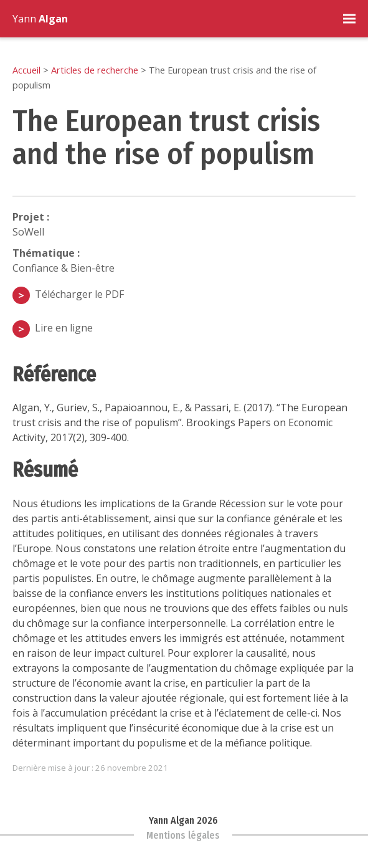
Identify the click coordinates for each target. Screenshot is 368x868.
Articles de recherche (95, 70)
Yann (40, 19)
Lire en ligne (64, 328)
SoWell (28, 232)
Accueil (26, 70)
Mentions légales (183, 835)
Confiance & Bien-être (64, 268)
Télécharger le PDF (79, 294)
